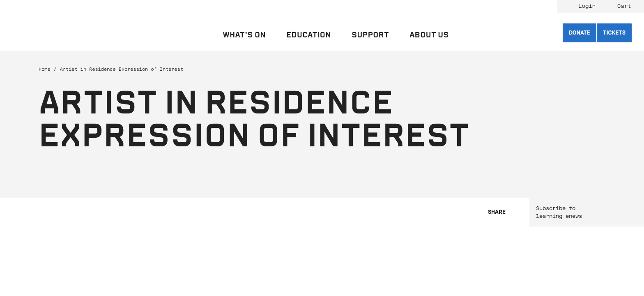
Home (45, 69)
